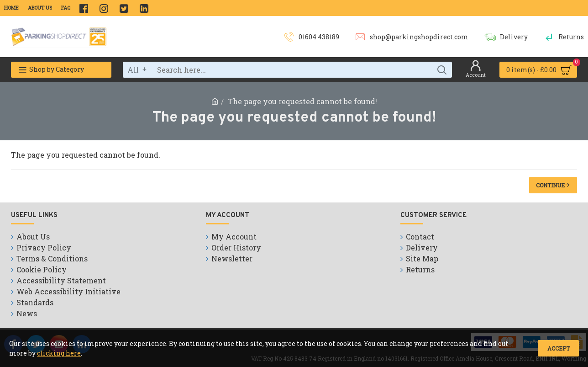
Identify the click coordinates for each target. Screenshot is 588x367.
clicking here (59, 353)
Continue (550, 185)
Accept (559, 348)
